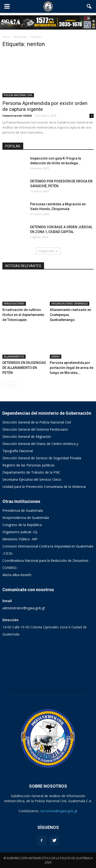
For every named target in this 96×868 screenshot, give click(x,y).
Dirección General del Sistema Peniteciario (35, 429)
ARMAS (56, 356)
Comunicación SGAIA (17, 116)
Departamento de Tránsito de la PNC (31, 472)
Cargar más (48, 251)
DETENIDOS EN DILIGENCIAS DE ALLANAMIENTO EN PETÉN (24, 368)
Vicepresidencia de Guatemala (26, 518)
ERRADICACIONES (14, 304)
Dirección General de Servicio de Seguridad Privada (42, 458)
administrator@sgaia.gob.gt (24, 608)
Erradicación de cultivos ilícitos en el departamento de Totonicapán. (23, 315)
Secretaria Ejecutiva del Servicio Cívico (32, 479)
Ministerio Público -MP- (20, 539)
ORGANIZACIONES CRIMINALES (70, 304)
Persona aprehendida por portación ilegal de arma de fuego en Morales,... (72, 368)
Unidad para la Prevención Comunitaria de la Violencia (44, 487)
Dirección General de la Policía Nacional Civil (37, 422)
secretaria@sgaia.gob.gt (59, 811)
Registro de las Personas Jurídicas (28, 465)
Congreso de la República (22, 525)
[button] (89, 6)
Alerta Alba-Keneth (17, 575)
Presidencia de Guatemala (23, 510)
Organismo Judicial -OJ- (20, 532)
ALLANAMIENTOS (14, 356)
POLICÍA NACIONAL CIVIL (18, 95)
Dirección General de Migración (27, 437)
